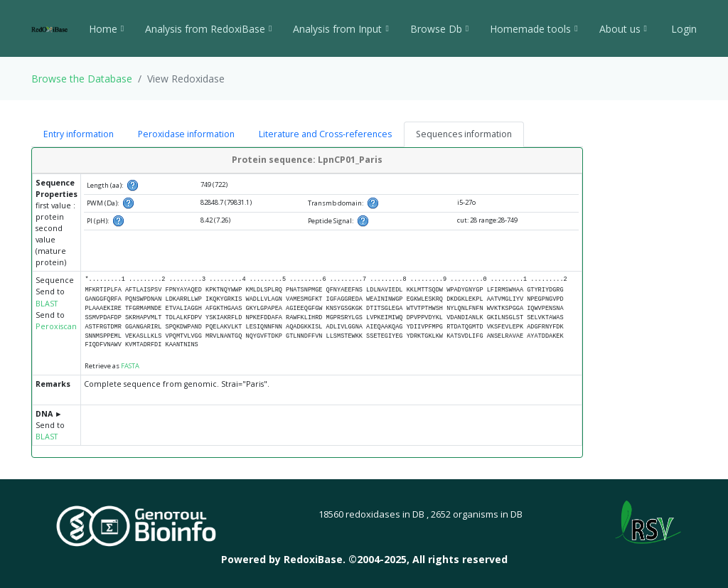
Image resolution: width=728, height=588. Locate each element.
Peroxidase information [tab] (186, 134)
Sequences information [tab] (464, 134)
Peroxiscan (56, 326)
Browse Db (439, 29)
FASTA (130, 366)
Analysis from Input (341, 29)
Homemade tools (534, 29)
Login (682, 29)
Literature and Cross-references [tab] (325, 134)
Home (106, 29)
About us (623, 29)
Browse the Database (82, 79)
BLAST (47, 304)
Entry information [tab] (79, 134)
